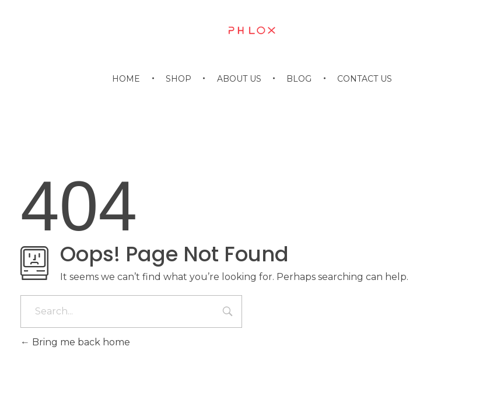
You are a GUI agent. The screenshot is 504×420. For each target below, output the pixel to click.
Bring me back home (75, 342)
